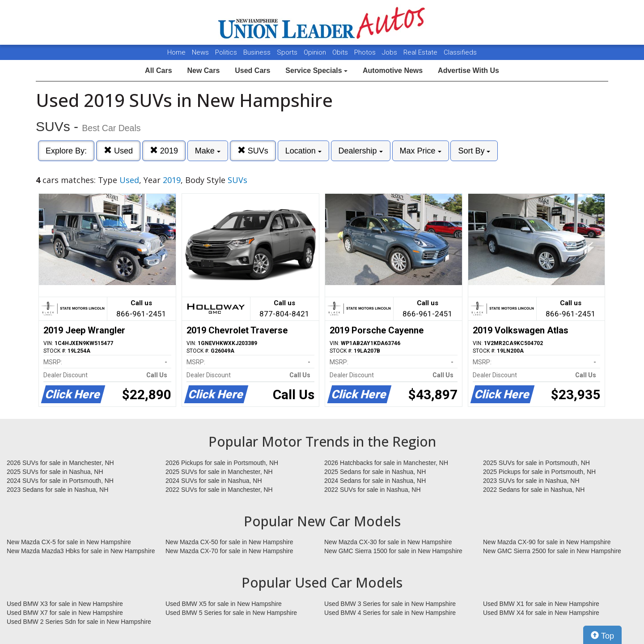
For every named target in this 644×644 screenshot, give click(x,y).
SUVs (253, 151)
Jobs (390, 52)
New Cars (203, 70)
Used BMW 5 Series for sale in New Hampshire (231, 613)
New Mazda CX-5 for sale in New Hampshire (69, 542)
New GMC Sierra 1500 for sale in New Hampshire (393, 551)
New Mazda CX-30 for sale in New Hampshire (388, 542)
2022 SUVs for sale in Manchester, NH (219, 490)
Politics (226, 52)
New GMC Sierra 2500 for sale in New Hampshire (552, 551)
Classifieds (460, 52)
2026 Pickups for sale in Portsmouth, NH (222, 463)
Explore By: (66, 151)
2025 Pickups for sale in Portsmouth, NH (539, 472)
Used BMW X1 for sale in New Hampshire (541, 604)
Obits (341, 52)
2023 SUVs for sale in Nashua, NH (531, 481)
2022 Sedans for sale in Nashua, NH (534, 490)
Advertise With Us (468, 70)
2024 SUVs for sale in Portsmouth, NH (60, 481)
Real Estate (421, 52)
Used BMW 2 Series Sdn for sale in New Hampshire (79, 622)
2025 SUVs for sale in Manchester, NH (219, 472)
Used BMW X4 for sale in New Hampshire (541, 613)
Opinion (316, 52)
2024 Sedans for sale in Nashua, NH (375, 481)
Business (258, 52)
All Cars (158, 70)
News (200, 52)
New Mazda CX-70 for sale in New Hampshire (229, 551)
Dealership (361, 151)
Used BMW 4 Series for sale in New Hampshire (390, 613)
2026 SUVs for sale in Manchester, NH (60, 463)
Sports (288, 52)
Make (208, 151)
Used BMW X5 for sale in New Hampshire (224, 604)
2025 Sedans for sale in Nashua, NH (375, 472)
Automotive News (393, 70)
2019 (164, 151)
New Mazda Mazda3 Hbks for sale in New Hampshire (81, 551)
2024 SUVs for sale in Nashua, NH (214, 481)
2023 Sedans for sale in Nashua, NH (57, 490)
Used (118, 151)
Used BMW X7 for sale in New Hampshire (65, 613)
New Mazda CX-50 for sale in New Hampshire (229, 542)
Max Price (421, 151)
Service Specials (316, 70)
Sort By (474, 151)
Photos (366, 52)
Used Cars (252, 70)
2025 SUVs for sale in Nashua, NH (55, 472)
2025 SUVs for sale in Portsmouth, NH (536, 463)
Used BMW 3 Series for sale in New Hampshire (390, 604)
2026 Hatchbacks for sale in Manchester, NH (386, 463)
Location (303, 151)
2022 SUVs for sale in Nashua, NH (373, 490)
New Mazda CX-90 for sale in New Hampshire (547, 542)
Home (176, 52)
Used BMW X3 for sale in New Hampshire (65, 604)
